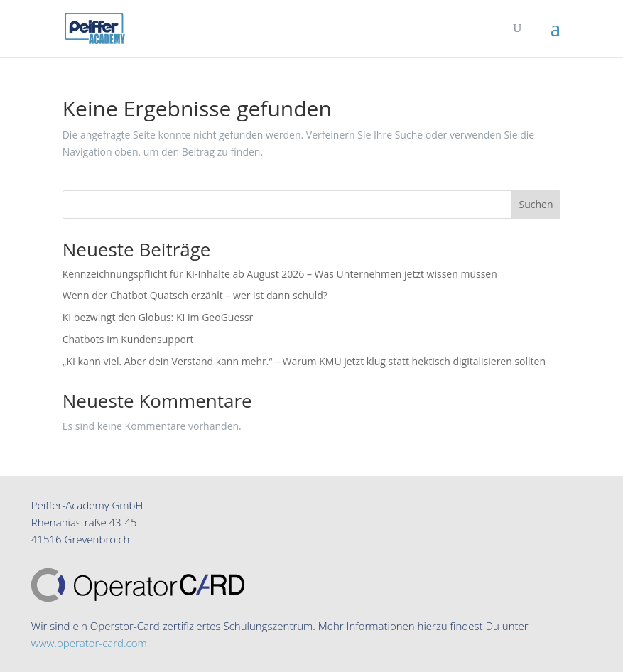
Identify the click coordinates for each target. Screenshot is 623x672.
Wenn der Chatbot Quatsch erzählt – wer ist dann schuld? (195, 295)
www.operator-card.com (89, 643)
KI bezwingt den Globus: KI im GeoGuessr (158, 317)
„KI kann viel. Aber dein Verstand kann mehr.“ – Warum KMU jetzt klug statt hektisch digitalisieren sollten (304, 361)
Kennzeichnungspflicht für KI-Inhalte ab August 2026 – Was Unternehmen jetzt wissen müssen (280, 274)
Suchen (536, 204)
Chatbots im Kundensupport (128, 339)
